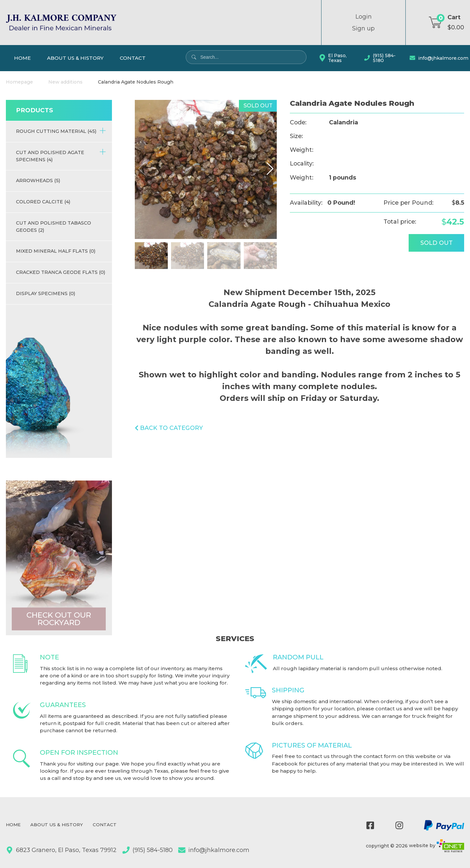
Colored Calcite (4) (43, 202)
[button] (270, 169)
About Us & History (75, 58)
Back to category (169, 428)
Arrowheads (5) (38, 181)
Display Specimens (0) (46, 293)
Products (34, 110)
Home (22, 58)
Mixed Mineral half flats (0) (56, 251)
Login (364, 17)
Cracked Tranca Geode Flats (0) (61, 272)
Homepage (19, 82)
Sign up (363, 28)
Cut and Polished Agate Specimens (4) (61, 156)
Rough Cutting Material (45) (61, 131)
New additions (65, 82)
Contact (133, 58)
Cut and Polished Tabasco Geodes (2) (54, 226)
